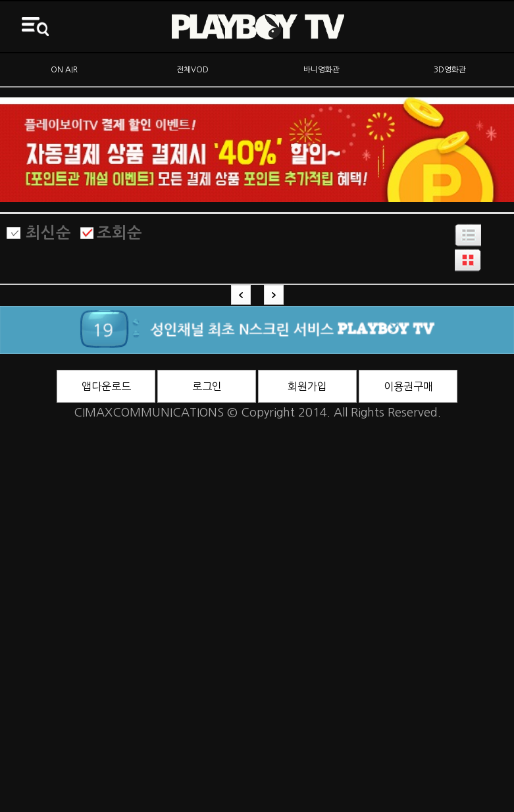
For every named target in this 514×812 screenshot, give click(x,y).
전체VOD (193, 70)
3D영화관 (450, 70)
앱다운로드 (106, 386)
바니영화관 (321, 70)
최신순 (48, 233)
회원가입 (307, 386)
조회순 (119, 233)
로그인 (207, 386)
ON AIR (64, 70)
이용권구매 (408, 386)
